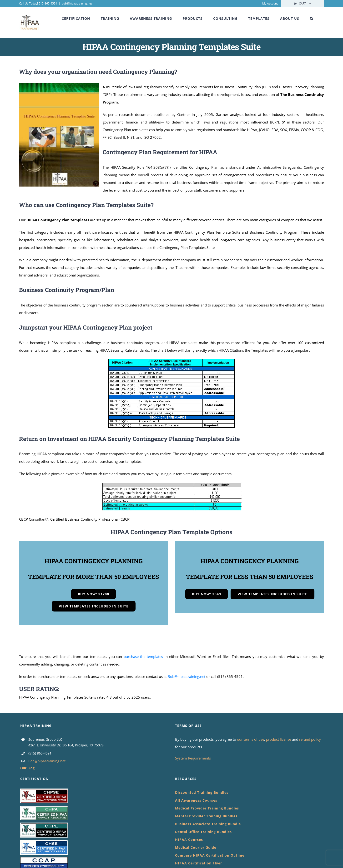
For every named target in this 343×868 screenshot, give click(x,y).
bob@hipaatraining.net (77, 3)
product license (279, 739)
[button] (312, 19)
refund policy (310, 739)
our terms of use (251, 739)
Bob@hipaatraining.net (187, 676)
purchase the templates (143, 656)
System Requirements (193, 758)
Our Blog (27, 768)
